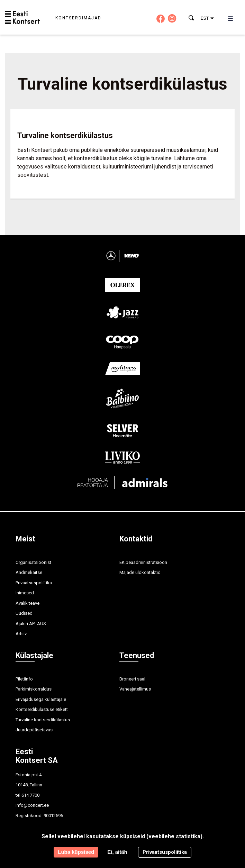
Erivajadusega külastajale (41, 699)
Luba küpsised (76, 852)
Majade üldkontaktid (140, 572)
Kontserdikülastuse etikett (42, 709)
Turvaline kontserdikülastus (43, 720)
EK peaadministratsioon (143, 562)
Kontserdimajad (78, 18)
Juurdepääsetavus (34, 730)
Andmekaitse (29, 572)
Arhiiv (21, 634)
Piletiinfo (24, 679)
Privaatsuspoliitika (34, 583)
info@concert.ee (32, 805)
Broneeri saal (132, 679)
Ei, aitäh (117, 852)
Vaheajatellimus (135, 689)
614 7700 (30, 795)
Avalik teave (28, 603)
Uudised (24, 613)
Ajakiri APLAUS (31, 624)
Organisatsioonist (33, 562)
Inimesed (25, 593)
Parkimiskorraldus (34, 689)
